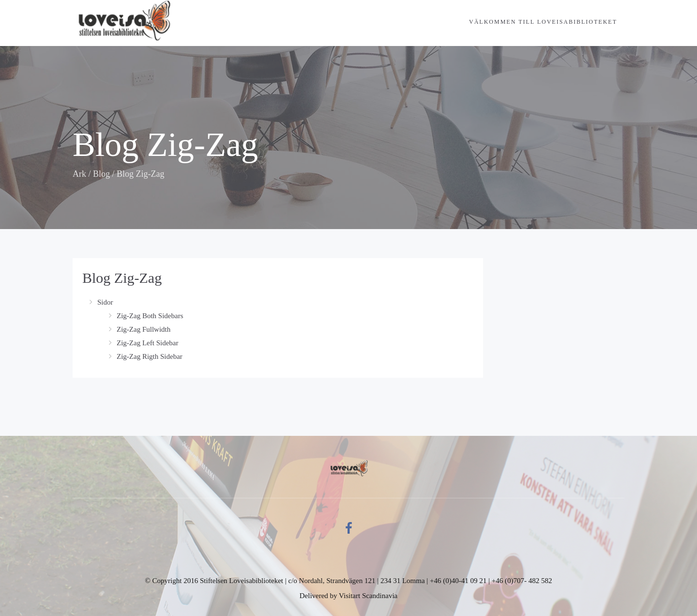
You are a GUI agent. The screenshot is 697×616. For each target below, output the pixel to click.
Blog (101, 174)
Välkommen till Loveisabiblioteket (543, 22)
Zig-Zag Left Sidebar (147, 343)
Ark (79, 174)
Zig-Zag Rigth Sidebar (150, 356)
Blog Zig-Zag (122, 278)
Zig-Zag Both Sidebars (150, 316)
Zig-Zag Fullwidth (144, 329)
